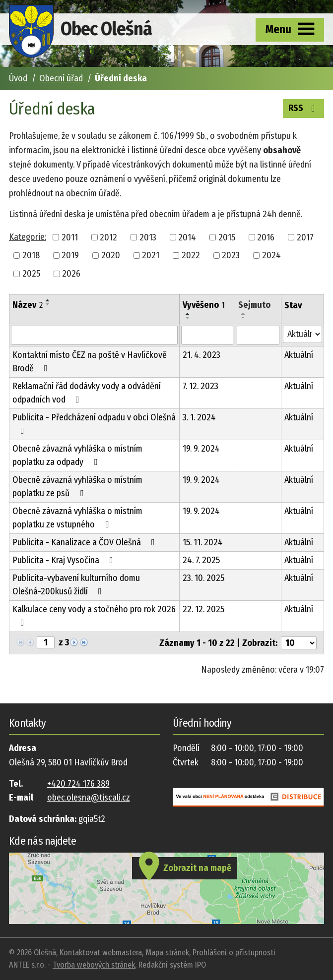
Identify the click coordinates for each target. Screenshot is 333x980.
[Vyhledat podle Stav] (302, 334)
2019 (70, 255)
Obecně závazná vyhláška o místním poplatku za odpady (77, 455)
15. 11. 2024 (203, 542)
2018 (31, 255)
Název (28, 305)
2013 (148, 237)
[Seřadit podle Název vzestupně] (48, 300)
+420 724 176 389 (78, 784)
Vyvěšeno (204, 305)
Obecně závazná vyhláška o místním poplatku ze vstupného (77, 518)
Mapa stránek (167, 952)
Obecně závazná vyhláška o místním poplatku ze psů (77, 487)
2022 (191, 255)
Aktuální (299, 355)
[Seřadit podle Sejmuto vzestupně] (244, 314)
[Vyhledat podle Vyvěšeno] (207, 335)
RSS (304, 108)
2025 (31, 274)
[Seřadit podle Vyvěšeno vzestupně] (188, 314)
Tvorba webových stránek (94, 965)
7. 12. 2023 (200, 386)
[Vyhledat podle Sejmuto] (258, 335)
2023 (231, 255)
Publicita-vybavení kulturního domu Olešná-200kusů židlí (76, 585)
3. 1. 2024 (199, 417)
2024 (271, 255)
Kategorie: (28, 237)
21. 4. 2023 (201, 355)
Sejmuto (254, 305)
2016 (266, 237)
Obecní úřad (61, 78)
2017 (305, 237)
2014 (187, 237)
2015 (227, 237)
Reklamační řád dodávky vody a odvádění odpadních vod (87, 393)
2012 (108, 237)
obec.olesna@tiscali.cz (89, 798)
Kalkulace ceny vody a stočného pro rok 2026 (94, 615)
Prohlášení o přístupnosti (234, 952)
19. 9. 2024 (201, 449)
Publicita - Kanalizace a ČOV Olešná (86, 542)
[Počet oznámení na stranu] (299, 643)
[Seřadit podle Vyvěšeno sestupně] (188, 318)
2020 (111, 255)
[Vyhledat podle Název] (94, 335)
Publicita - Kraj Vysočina (65, 560)
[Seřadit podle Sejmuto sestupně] (244, 318)
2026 (71, 274)
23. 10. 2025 (203, 578)
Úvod (18, 78)
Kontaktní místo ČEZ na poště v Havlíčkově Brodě (90, 362)
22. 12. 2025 (203, 609)
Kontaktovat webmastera (101, 952)
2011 (70, 237)
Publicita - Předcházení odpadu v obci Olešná (94, 424)
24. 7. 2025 (201, 560)
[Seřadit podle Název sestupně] (48, 304)
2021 (151, 255)
